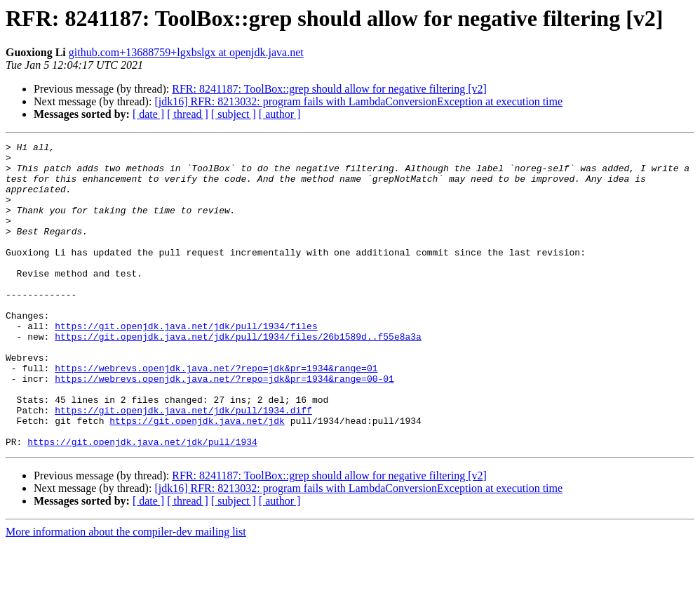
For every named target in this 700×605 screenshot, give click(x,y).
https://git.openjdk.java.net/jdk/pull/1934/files (186, 364)
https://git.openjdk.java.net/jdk (197, 477)
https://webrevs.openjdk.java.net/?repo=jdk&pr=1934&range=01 (216, 414)
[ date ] (148, 114)
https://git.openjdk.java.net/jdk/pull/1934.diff (183, 465)
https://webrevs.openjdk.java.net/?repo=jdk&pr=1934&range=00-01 (224, 427)
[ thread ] (188, 114)
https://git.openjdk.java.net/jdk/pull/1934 (142, 503)
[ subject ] (234, 114)
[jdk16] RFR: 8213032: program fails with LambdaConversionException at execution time (358, 101)
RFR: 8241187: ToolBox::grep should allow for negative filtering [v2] (329, 89)
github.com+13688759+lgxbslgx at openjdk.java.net (186, 52)
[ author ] (280, 114)
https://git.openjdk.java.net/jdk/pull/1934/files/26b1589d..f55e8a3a (238, 376)
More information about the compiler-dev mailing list (126, 593)
